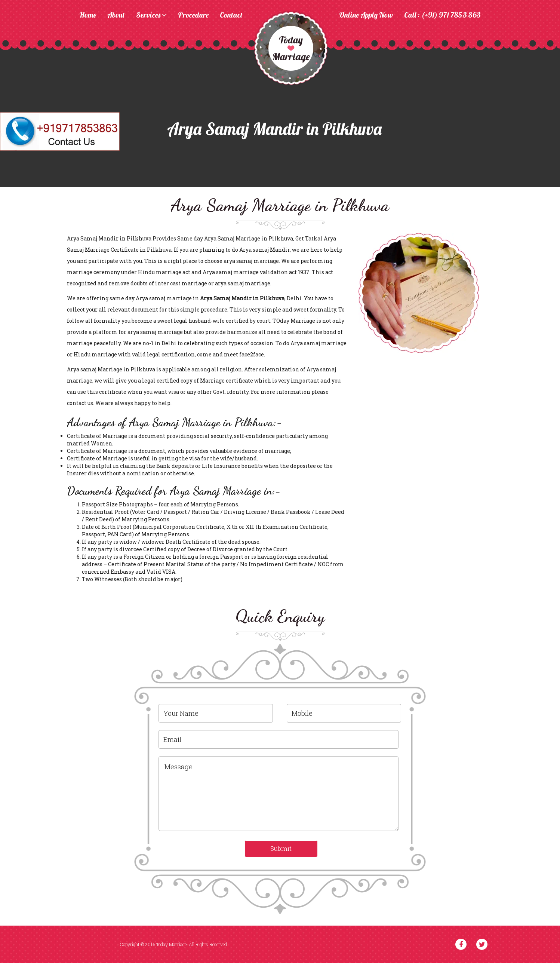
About (116, 15)
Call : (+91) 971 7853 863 (442, 15)
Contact (231, 15)
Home (88, 15)
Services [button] (151, 15)
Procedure (193, 15)
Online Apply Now (366, 15)
